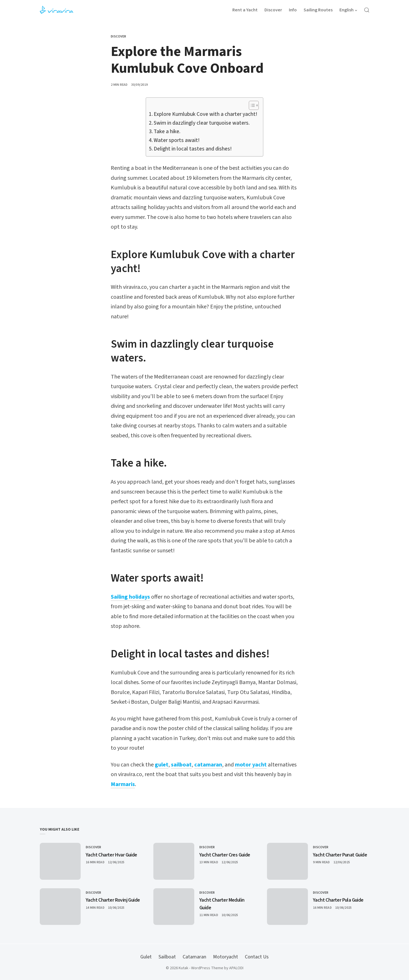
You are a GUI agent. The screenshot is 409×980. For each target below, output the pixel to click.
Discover (118, 36)
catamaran (208, 765)
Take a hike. (167, 132)
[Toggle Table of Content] (251, 105)
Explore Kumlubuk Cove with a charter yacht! (205, 114)
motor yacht (251, 765)
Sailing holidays (130, 597)
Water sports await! (177, 140)
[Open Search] (367, 10)
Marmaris (123, 784)
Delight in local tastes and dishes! (193, 149)
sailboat (181, 765)
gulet (162, 765)
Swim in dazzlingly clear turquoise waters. (202, 123)
